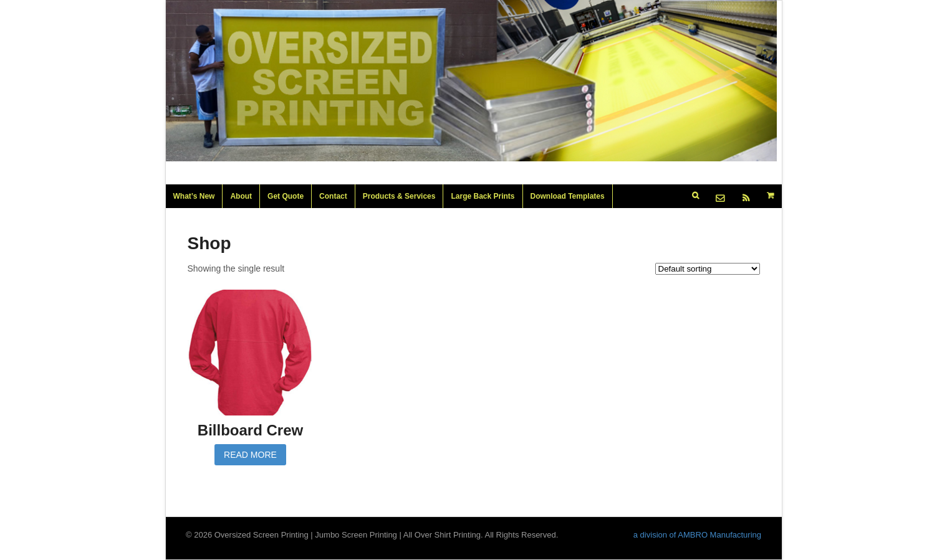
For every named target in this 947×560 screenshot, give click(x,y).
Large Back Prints (483, 196)
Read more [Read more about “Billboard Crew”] (250, 455)
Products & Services (399, 196)
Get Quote (286, 196)
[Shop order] (708, 269)
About (241, 196)
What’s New (194, 196)
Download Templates (568, 196)
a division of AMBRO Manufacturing (697, 535)
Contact (333, 196)
